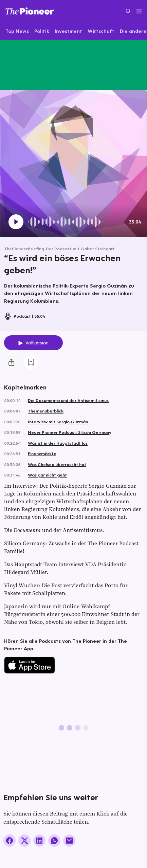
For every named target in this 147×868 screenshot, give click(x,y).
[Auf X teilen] (24, 841)
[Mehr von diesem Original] (37, 65)
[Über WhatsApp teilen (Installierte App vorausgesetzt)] (54, 841)
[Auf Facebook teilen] (10, 841)
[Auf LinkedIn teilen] (39, 841)
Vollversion (37, 343)
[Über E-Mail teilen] (69, 841)
